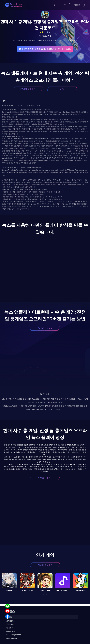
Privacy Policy (12, 638)
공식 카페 (10, 624)
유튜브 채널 (11, 631)
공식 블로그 (11, 621)
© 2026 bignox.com (14, 635)
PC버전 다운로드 (28, 89)
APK (62, 89)
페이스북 (10, 628)
